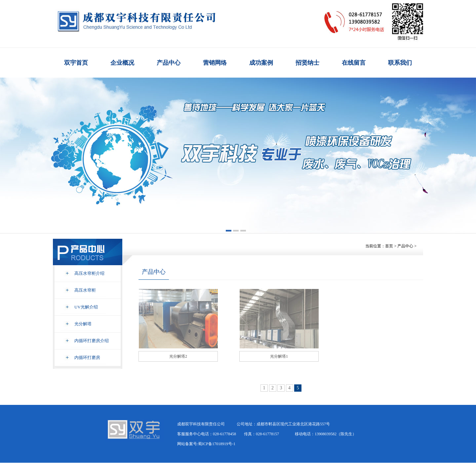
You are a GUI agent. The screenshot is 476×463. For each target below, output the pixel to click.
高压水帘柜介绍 (89, 273)
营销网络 (215, 63)
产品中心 (169, 63)
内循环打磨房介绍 (92, 341)
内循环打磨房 (87, 357)
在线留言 (354, 63)
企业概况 (122, 63)
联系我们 (400, 63)
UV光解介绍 (86, 307)
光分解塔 (83, 324)
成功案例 (261, 63)
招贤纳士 (307, 63)
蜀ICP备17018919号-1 (217, 444)
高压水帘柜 (85, 290)
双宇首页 (76, 63)
